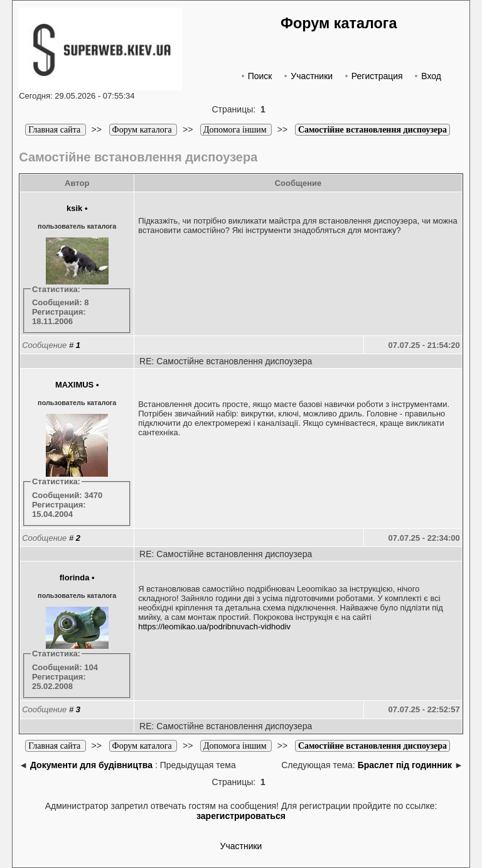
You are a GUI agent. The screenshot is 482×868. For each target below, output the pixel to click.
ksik (74, 208)
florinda (75, 578)
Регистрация (372, 76)
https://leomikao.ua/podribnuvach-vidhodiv (214, 627)
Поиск (255, 76)
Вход (426, 76)
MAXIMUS (74, 385)
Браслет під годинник (405, 765)
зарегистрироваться (241, 816)
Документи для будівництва (91, 765)
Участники (307, 76)
